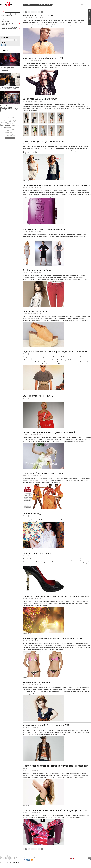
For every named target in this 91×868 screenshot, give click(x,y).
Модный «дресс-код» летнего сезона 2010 (44, 230)
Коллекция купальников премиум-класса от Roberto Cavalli (53, 638)
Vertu (14, 122)
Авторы (34, 5)
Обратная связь (28, 858)
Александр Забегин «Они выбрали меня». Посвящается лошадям (10, 88)
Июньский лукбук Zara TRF (36, 682)
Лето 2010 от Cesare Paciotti (37, 554)
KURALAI (9, 131)
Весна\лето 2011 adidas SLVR (38, 15)
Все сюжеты (10, 138)
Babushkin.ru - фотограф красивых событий (9, 15)
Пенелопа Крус (8, 133)
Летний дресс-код (32, 514)
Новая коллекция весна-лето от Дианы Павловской (49, 432)
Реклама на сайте (39, 858)
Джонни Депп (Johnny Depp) (10, 120)
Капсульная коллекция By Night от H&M (43, 58)
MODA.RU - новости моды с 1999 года (10, 19)
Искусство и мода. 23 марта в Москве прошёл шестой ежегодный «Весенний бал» (10, 69)
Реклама (42, 5)
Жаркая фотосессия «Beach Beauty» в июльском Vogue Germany (56, 596)
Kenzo (10, 121)
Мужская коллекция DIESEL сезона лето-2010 (46, 725)
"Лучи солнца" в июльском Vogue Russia (43, 473)
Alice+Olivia (4, 122)
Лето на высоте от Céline (35, 311)
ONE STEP (14, 123)
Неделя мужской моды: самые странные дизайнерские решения (55, 352)
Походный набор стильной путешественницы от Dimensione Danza (57, 185)
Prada (9, 123)
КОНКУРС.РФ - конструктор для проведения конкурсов (10, 28)
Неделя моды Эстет (12, 134)
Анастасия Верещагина (12, 119)
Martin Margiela (7, 129)
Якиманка (13, 130)
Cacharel (13, 131)
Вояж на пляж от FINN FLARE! (38, 396)
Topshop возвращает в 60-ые (37, 270)
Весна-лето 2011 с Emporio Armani (40, 99)
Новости (27, 5)
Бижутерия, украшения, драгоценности (10, 126)
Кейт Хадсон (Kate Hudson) (12, 118)
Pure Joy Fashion (11, 135)
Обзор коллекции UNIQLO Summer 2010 (43, 142)
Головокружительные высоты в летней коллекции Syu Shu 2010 (55, 810)
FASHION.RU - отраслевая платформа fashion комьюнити (9, 23)
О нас (49, 5)
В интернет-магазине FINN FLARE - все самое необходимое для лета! (43, 401)
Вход (83, 5)
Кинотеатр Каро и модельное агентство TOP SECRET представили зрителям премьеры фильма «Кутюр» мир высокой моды (9, 108)
